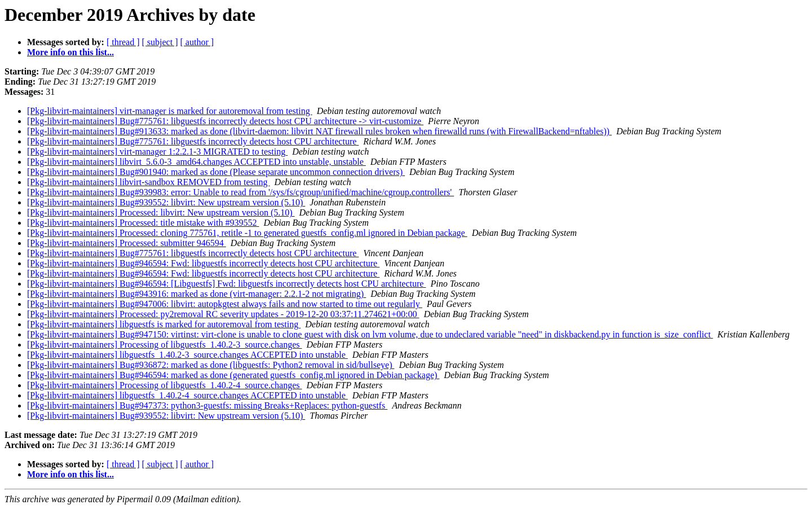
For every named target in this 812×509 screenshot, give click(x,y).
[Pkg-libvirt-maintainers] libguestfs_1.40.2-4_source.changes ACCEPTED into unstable (187, 395)
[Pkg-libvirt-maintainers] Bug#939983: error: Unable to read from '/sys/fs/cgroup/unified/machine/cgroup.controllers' (240, 192)
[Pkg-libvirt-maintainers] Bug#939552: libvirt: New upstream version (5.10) (166, 202)
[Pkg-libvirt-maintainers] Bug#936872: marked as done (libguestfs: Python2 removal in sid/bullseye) (211, 365)
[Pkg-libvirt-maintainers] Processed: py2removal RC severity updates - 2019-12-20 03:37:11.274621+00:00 (223, 314)
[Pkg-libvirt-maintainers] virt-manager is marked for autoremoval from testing (170, 111)
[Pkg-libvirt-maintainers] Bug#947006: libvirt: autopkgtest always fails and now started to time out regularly (225, 304)
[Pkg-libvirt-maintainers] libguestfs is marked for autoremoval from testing (164, 324)
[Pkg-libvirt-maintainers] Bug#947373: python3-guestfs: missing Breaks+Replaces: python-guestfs (207, 405)
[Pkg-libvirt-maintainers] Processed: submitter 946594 (127, 243)
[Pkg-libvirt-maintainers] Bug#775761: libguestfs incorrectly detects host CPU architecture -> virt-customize (225, 121)
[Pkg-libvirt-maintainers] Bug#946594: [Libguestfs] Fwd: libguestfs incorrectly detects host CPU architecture (226, 284)
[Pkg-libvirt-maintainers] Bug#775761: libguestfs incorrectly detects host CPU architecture (193, 141)
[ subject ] (160, 42)
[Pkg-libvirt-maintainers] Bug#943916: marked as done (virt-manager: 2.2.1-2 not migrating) (197, 294)
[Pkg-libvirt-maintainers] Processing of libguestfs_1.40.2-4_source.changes (164, 385)
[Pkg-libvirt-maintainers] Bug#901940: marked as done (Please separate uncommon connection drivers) (216, 172)
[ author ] (197, 42)
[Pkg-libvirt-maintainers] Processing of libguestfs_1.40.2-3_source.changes (164, 345)
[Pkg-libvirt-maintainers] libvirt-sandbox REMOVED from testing (149, 182)
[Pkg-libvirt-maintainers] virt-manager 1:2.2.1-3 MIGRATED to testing (157, 152)
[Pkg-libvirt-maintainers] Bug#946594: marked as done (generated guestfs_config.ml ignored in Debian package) (233, 375)
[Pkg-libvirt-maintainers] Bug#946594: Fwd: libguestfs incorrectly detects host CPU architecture (203, 263)
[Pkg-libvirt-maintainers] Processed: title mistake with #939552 (143, 223)
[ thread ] (123, 42)
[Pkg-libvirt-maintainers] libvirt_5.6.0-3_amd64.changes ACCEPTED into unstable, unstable (197, 162)
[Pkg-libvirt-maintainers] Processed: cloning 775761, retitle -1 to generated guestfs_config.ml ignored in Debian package (247, 233)
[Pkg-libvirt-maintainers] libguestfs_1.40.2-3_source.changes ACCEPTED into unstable (187, 355)
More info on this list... (70, 52)
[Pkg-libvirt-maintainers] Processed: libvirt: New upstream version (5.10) (161, 212)
